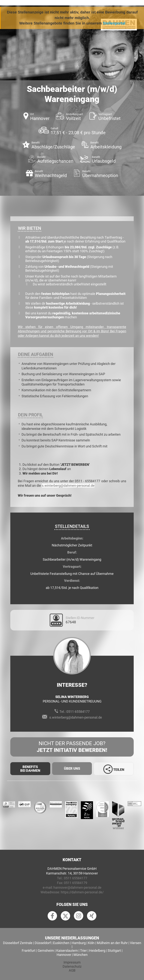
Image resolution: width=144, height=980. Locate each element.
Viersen (136, 943)
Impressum (72, 962)
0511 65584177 (78, 712)
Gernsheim (46, 951)
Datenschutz (72, 966)
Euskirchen (61, 943)
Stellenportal (114, 23)
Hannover (64, 955)
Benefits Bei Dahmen (30, 769)
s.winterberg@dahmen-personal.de (68, 486)
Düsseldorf (43, 943)
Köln (91, 943)
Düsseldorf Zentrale (18, 943)
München (81, 955)
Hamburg (79, 943)
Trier (83, 951)
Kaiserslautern (67, 951)
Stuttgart (114, 951)
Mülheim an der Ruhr (112, 943)
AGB (72, 970)
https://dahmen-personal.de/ (82, 892)
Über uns (72, 768)
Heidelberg (97, 951)
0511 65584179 (76, 883)
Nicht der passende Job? (72, 747)
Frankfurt (29, 951)
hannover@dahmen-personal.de (77, 887)
